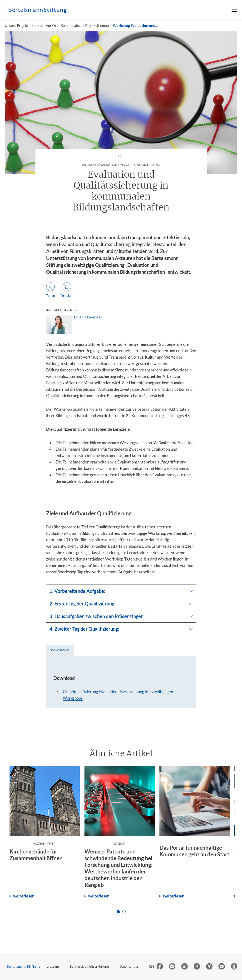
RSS (151, 966)
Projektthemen (97, 25)
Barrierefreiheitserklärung (89, 966)
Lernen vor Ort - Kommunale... (58, 25)
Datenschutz (129, 966)
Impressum (51, 966)
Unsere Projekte (18, 25)
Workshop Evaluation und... (135, 25)
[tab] (60, 650)
